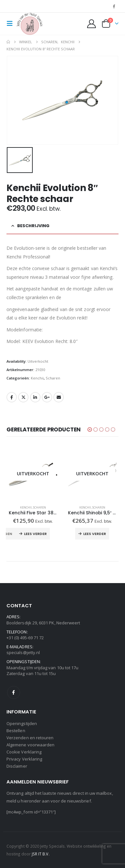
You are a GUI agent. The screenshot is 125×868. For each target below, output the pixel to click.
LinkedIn (35, 397)
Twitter (23, 397)
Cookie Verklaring (24, 752)
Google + (47, 397)
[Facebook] (114, 6)
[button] (12, 24)
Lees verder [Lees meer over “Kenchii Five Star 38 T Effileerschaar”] (35, 534)
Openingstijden (22, 723)
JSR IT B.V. (41, 854)
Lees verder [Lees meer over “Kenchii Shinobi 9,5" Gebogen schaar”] (95, 534)
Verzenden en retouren (30, 738)
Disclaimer (17, 766)
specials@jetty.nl (23, 652)
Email (59, 397)
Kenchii (37, 378)
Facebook (12, 397)
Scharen (53, 378)
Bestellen (16, 731)
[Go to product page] (33, 474)
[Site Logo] (30, 24)
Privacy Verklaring (24, 759)
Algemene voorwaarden (30, 745)
